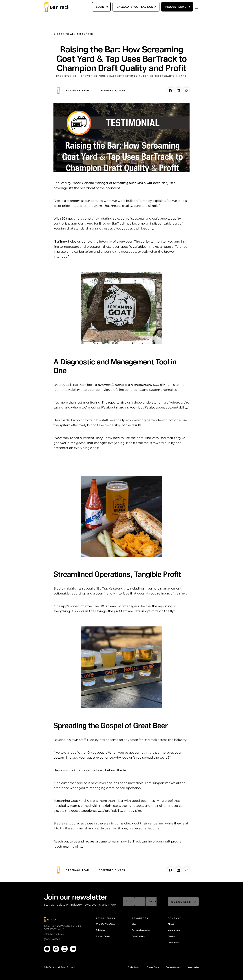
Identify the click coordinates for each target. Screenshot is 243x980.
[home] (57, 7)
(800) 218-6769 (52, 939)
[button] (196, 7)
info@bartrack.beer (54, 934)
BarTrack (61, 241)
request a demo (95, 841)
